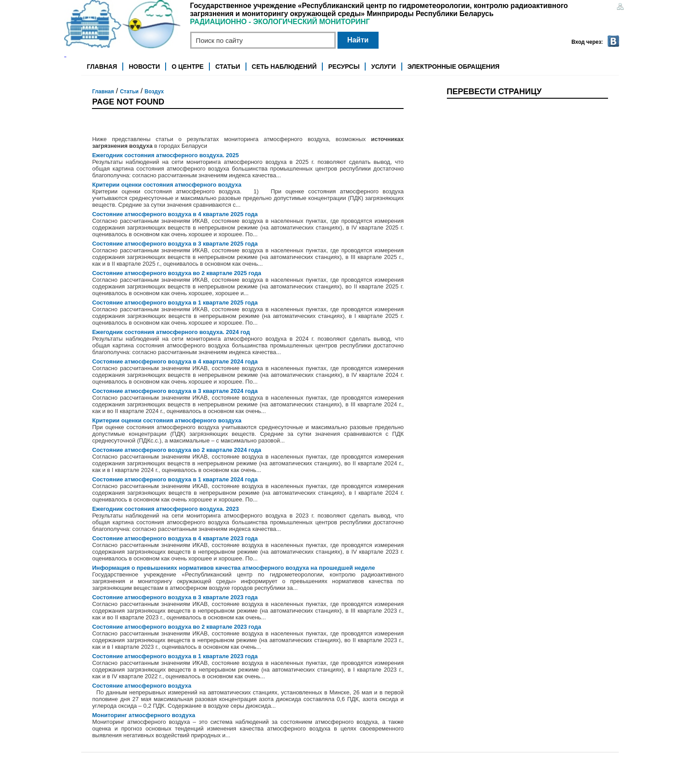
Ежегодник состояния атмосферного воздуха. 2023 (165, 509)
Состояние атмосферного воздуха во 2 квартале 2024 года (177, 450)
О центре (188, 67)
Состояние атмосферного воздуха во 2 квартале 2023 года (177, 627)
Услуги (383, 67)
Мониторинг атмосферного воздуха (144, 715)
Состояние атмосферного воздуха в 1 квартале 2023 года (175, 656)
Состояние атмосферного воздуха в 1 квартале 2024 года (175, 479)
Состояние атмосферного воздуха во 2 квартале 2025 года (177, 273)
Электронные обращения (454, 67)
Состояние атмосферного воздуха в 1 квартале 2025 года (175, 303)
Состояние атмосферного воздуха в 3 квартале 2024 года (175, 391)
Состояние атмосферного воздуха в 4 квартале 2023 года (175, 538)
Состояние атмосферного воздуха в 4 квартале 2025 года (175, 214)
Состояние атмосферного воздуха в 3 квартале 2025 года (175, 244)
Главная (102, 67)
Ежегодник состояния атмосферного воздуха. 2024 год (171, 332)
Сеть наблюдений (284, 67)
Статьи (228, 67)
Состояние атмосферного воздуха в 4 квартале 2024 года (175, 361)
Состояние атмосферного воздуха (142, 686)
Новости (144, 67)
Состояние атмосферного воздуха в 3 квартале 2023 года (175, 597)
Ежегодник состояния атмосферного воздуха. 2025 (165, 155)
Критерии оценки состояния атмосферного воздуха (167, 185)
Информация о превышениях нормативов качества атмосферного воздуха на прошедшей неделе (233, 568)
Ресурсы (344, 67)
